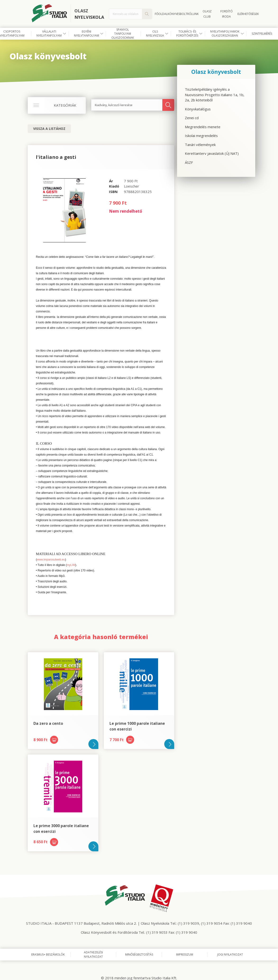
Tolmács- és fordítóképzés (187, 33)
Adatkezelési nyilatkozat (93, 954)
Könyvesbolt (177, 14)
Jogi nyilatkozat (230, 954)
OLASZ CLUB (207, 14)
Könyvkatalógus (198, 109)
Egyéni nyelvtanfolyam (87, 33)
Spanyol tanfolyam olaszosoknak (123, 34)
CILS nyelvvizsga (155, 33)
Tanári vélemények (200, 145)
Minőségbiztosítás (139, 954)
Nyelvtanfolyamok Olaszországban (225, 33)
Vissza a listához (49, 129)
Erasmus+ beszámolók (48, 954)
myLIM (71, 565)
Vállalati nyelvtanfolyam (49, 33)
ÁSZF (189, 162)
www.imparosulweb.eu (51, 560)
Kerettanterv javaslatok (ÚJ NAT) (212, 153)
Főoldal (161, 14)
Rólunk (193, 14)
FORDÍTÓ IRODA (227, 14)
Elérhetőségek (248, 14)
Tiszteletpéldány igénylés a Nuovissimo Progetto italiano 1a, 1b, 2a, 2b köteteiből (215, 95)
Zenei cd (192, 118)
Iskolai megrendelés (201, 136)
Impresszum (185, 954)
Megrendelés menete (203, 127)
